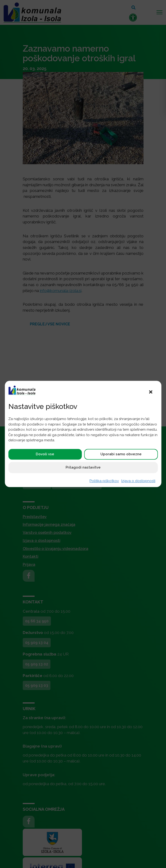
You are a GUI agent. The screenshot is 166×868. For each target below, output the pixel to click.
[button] (151, 391)
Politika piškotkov (104, 481)
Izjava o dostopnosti (138, 481)
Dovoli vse (45, 454)
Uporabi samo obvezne (121, 454)
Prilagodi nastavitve (83, 467)
